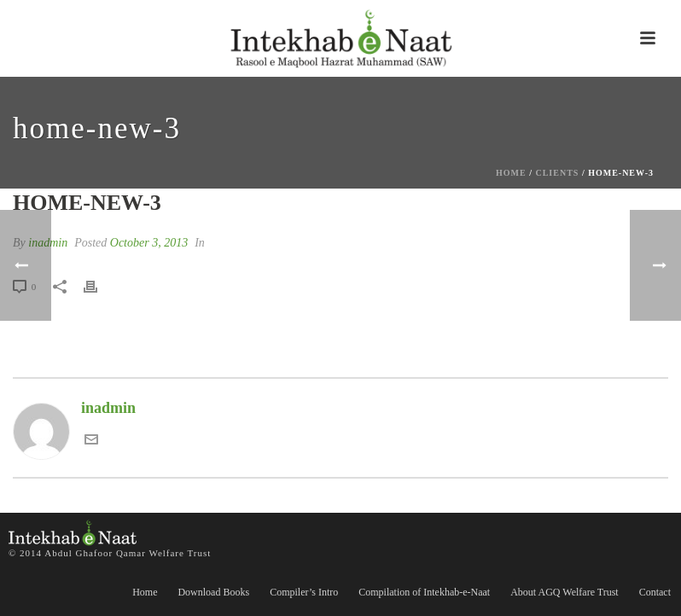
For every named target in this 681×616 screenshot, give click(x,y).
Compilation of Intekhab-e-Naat (424, 592)
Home (511, 173)
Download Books (213, 592)
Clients (557, 173)
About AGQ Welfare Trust (564, 592)
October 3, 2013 (149, 243)
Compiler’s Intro (304, 592)
